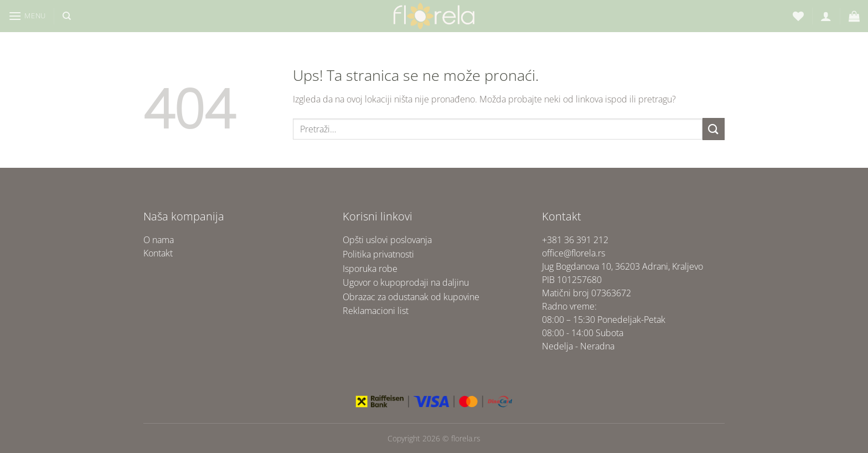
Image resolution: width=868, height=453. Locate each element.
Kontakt (158, 253)
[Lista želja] (798, 16)
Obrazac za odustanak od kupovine (411, 297)
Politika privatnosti (378, 254)
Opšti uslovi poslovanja (387, 240)
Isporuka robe (370, 269)
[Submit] (714, 129)
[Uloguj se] (826, 16)
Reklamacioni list (376, 311)
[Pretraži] (67, 16)
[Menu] (27, 16)
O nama (159, 240)
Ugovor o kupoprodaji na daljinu (406, 282)
